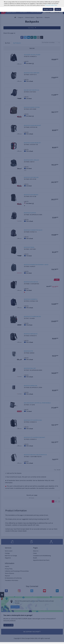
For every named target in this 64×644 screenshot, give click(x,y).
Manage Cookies (48, 9)
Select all (58, 9)
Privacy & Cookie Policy (51, 5)
